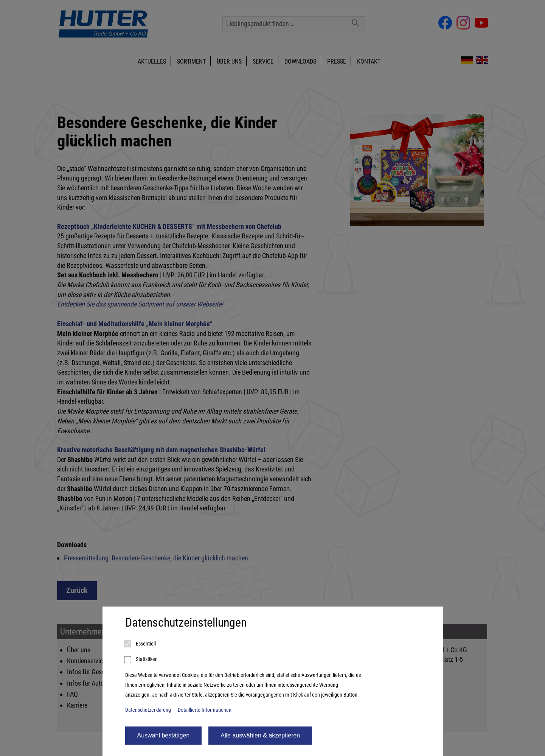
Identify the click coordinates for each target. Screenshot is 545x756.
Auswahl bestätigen (164, 735)
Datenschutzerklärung (148, 710)
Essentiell (141, 644)
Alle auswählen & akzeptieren (260, 735)
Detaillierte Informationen (205, 710)
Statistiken (141, 660)
